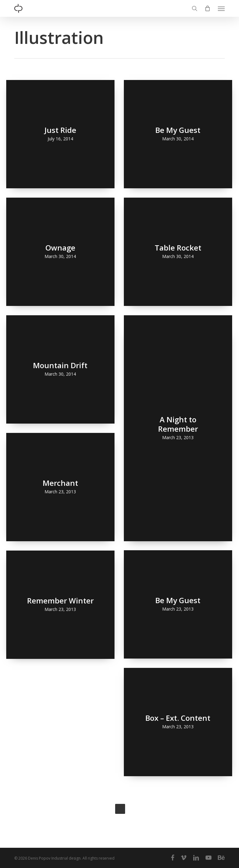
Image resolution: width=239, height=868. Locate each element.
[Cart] (208, 8)
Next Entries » (120, 809)
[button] (221, 8)
